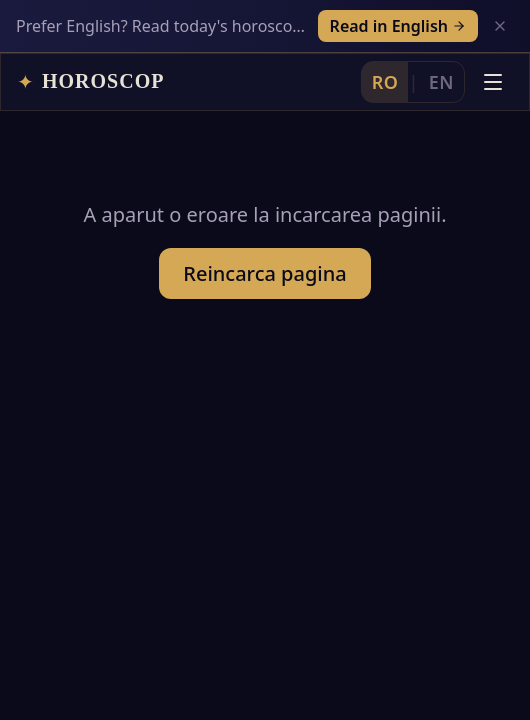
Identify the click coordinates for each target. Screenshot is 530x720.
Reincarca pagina (264, 273)
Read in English (398, 26)
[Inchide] (500, 26)
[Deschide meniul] (493, 82)
